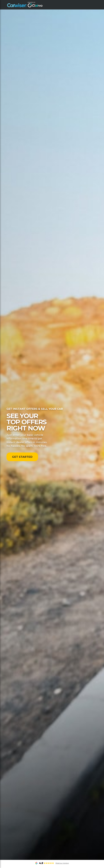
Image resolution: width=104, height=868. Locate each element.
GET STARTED (22, 457)
